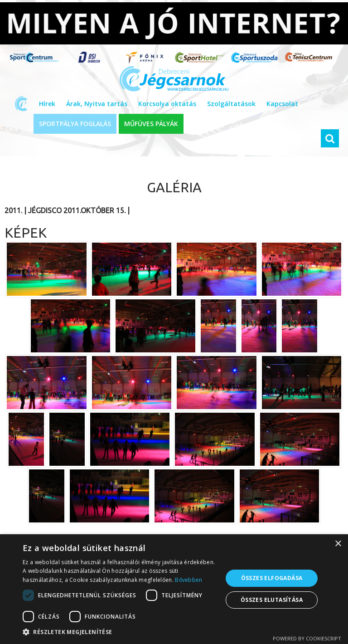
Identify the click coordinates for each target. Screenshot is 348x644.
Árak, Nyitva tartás (97, 104)
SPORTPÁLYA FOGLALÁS (75, 124)
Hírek (47, 104)
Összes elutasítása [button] (272, 600)
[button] (120, 632)
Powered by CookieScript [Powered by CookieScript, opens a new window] (307, 638)
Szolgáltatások (231, 104)
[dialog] (174, 589)
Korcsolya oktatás (167, 104)
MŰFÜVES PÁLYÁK (151, 124)
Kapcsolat (282, 104)
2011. (13, 210)
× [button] (338, 544)
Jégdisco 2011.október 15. (77, 210)
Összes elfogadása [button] (272, 578)
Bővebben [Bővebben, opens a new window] (188, 580)
